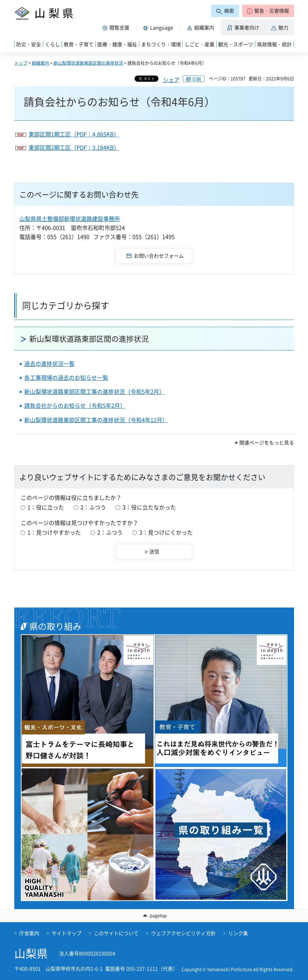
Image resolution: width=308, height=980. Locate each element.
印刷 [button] (197, 79)
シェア (171, 80)
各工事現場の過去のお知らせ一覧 (66, 378)
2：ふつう (93, 507)
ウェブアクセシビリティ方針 (183, 933)
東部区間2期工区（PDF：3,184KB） (74, 148)
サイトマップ (67, 933)
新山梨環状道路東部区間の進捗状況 (88, 63)
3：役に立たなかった (149, 507)
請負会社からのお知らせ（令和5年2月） (75, 406)
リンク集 (238, 933)
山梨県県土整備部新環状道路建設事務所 (70, 219)
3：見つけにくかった (166, 532)
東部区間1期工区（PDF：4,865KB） (74, 134)
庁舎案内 (29, 933)
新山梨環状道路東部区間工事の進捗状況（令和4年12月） (96, 420)
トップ (21, 63)
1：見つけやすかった (54, 532)
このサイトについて (116, 933)
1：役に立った (46, 507)
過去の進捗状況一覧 (49, 364)
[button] (268, 11)
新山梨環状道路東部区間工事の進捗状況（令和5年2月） (94, 392)
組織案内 (40, 63)
